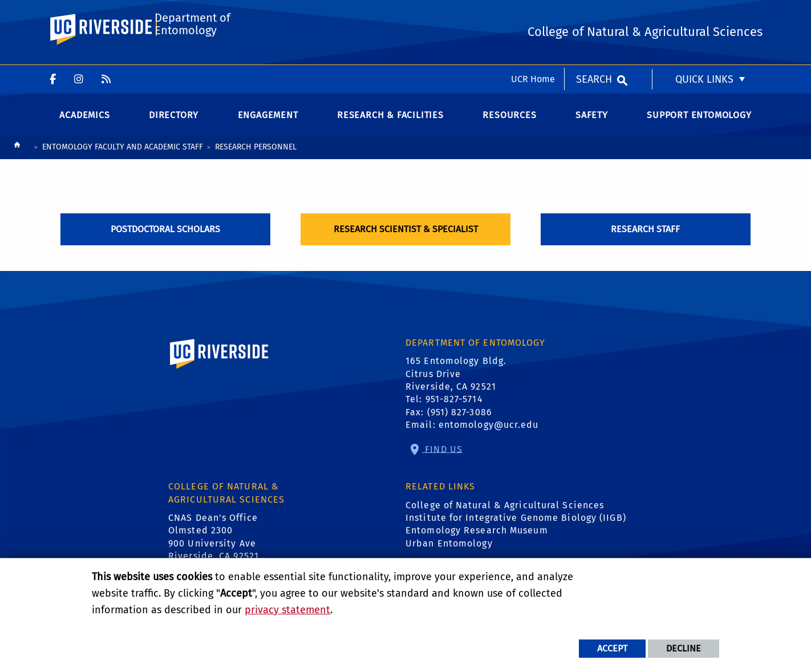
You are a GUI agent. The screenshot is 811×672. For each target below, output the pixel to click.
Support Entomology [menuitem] (699, 125)
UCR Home (533, 14)
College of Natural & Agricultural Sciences (505, 515)
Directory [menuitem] (174, 125)
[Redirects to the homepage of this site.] (17, 158)
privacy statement (287, 610)
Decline (684, 648)
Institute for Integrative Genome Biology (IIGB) (516, 529)
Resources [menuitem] (509, 125)
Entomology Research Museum (477, 541)
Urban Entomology (449, 554)
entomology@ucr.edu (489, 436)
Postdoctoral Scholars (165, 239)
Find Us (442, 460)
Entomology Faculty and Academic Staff (123, 157)
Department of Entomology (191, 61)
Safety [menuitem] (592, 125)
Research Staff (645, 239)
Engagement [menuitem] (268, 125)
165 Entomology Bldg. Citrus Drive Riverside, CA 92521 (456, 384)
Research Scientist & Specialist (406, 239)
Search (594, 14)
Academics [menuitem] (84, 125)
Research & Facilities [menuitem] (390, 125)
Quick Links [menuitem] (704, 14)
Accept (612, 648)
